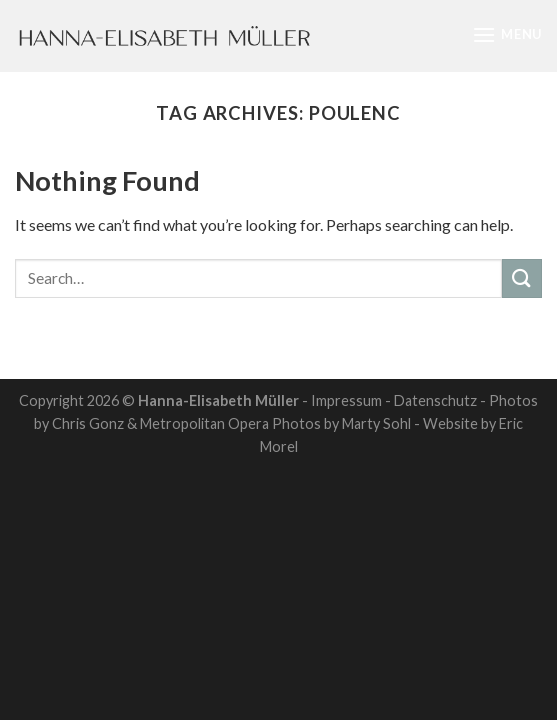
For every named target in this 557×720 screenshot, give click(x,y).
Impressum (346, 400)
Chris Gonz (88, 423)
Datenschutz (435, 400)
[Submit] (522, 278)
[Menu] (507, 34)
